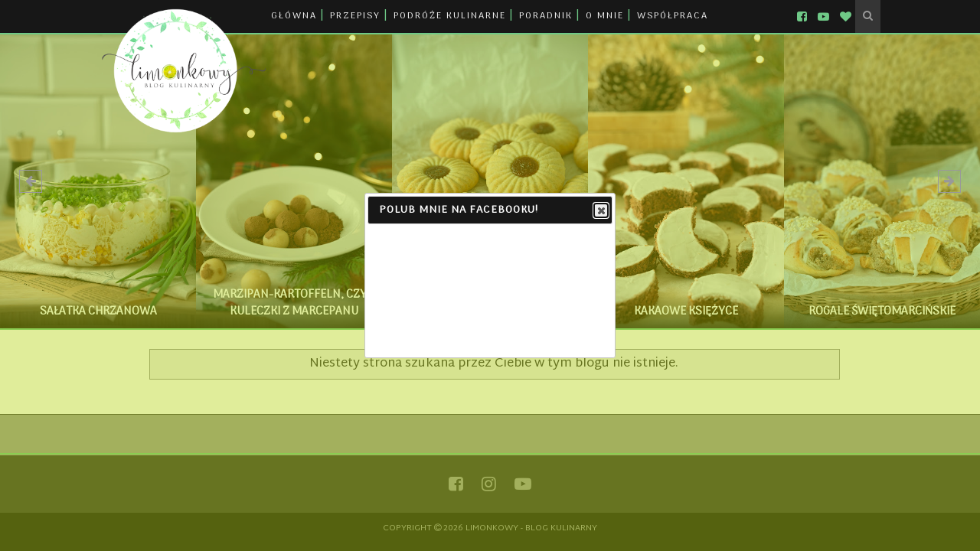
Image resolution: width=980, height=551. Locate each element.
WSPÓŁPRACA (673, 16)
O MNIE (605, 16)
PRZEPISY (355, 16)
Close (600, 211)
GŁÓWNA (294, 16)
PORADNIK (546, 16)
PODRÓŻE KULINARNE (450, 16)
